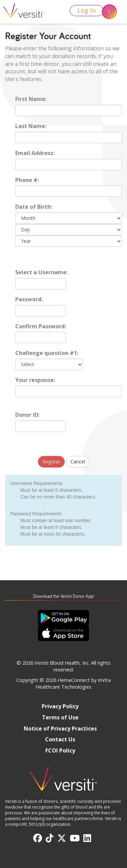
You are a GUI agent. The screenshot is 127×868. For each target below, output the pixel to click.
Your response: (35, 380)
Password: (29, 299)
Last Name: (31, 126)
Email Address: (35, 153)
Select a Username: (41, 272)
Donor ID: (27, 415)
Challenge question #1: (47, 353)
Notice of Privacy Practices (60, 729)
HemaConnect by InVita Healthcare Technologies (73, 684)
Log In (87, 10)
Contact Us (60, 739)
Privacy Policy (60, 706)
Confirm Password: (41, 326)
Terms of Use (60, 717)
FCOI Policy (60, 750)
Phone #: (27, 180)
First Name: (31, 99)
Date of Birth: (34, 207)
